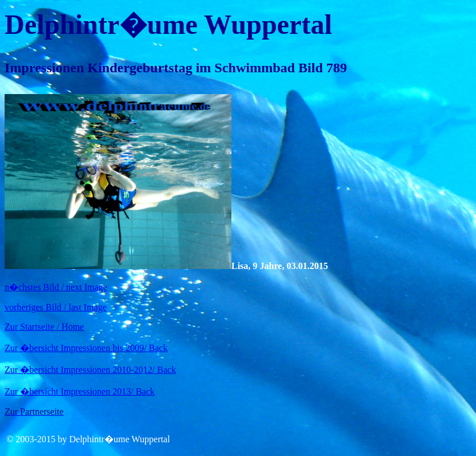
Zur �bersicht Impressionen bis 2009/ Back (86, 348)
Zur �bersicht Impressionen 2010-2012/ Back (90, 370)
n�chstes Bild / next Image (56, 287)
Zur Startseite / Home (44, 327)
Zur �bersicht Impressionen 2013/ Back (80, 391)
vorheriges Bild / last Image (56, 307)
